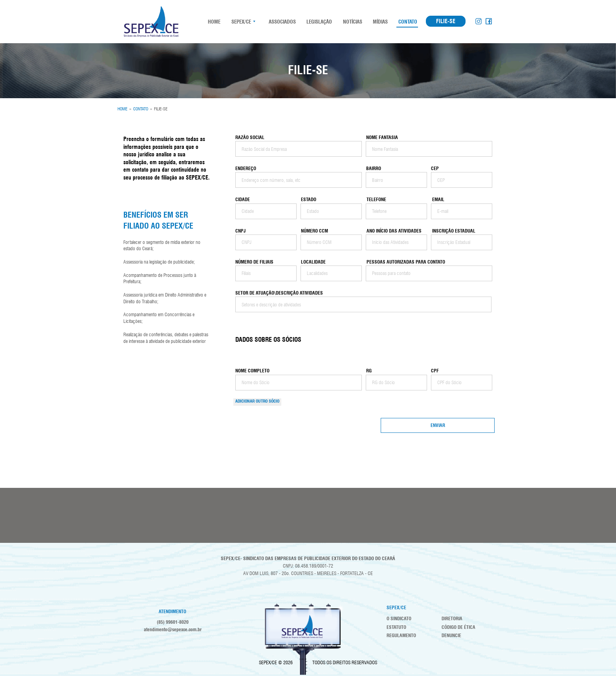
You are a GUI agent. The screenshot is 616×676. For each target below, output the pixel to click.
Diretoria (452, 618)
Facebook (489, 21)
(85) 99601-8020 (173, 622)
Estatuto (396, 627)
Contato (407, 22)
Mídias (380, 22)
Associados (282, 22)
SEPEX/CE (241, 22)
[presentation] (299, 433)
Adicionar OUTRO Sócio (257, 401)
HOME (214, 22)
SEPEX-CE (151, 22)
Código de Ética (458, 627)
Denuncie (451, 635)
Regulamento (401, 635)
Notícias (352, 22)
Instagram (478, 21)
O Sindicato (399, 618)
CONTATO (141, 109)
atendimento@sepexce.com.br (173, 629)
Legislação (319, 22)
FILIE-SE (446, 21)
